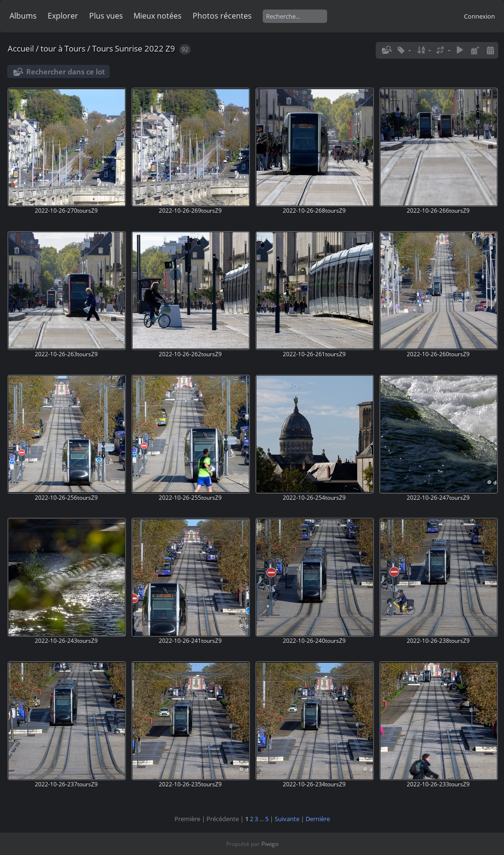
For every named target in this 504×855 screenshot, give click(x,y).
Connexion (479, 16)
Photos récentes (222, 16)
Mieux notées (158, 16)
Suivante (287, 819)
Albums (23, 16)
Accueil (21, 48)
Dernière (318, 819)
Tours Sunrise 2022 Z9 (134, 48)
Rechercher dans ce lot (66, 72)
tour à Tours (63, 48)
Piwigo (270, 844)
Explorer (63, 16)
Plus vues (106, 16)
